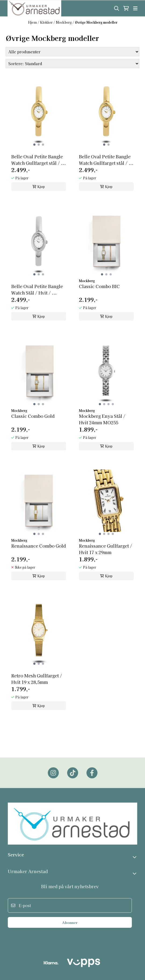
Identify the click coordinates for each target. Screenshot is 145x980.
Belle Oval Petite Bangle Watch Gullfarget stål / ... (39, 160)
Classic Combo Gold (33, 416)
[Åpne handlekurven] (126, 8)
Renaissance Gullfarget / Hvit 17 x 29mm (106, 549)
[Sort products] (73, 64)
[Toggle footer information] (135, 857)
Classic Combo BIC (99, 286)
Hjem (33, 22)
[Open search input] (117, 8)
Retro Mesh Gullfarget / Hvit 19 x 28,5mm (37, 679)
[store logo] (34, 8)
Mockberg (64, 22)
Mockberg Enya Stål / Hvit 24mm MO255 (102, 419)
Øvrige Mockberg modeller (96, 22)
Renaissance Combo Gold (39, 546)
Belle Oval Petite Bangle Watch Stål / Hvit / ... (37, 289)
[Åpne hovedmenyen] (135, 8)
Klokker (47, 22)
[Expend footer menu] (135, 873)
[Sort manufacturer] (73, 52)
